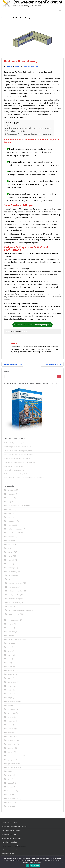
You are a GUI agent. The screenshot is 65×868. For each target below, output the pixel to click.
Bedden (10, 510)
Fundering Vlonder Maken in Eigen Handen (17, 458)
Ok (28, 865)
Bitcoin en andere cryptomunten (11, 838)
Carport (10, 548)
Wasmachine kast (13, 799)
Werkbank (11, 802)
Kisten (9, 678)
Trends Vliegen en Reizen (9, 834)
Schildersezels (12, 744)
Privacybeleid (35, 865)
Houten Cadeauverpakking (16, 640)
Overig (10, 606)
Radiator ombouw (13, 740)
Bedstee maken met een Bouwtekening (14, 846)
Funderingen (11, 568)
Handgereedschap (14, 595)
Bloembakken (12, 521)
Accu (10, 579)
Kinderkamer (11, 671)
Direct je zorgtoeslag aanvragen (11, 830)
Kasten (10, 659)
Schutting (10, 752)
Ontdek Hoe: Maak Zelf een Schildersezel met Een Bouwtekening (24, 478)
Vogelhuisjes (11, 791)
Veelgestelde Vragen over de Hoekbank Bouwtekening (29, 134)
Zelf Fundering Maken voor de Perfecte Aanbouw (20, 462)
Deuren (10, 556)
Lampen (10, 698)
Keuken (10, 667)
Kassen (10, 655)
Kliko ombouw (12, 682)
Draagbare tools (14, 587)
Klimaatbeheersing (14, 599)
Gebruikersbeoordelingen (17, 131)
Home (3, 18)
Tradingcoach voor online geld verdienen (14, 827)
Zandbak (10, 806)
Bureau (10, 544)
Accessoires (12, 575)
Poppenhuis (11, 729)
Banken (9, 18)
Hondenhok (11, 632)
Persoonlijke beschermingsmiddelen (20, 610)
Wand (9, 795)
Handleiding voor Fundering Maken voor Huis (18, 447)
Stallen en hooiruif (13, 768)
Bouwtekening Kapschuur (9, 842)
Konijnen (10, 686)
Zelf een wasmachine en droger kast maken (18, 474)
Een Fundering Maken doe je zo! (14, 466)
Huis (9, 647)
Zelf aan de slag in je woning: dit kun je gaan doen (20, 443)
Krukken (10, 694)
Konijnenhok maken (8, 854)
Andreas (17, 67)
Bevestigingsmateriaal (15, 583)
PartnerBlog (11, 713)
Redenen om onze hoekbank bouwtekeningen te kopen (29, 128)
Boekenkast (11, 525)
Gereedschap (12, 572)
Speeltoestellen (12, 764)
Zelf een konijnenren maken (10, 850)
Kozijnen (10, 690)
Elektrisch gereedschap (16, 591)
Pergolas (10, 717)
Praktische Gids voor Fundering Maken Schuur (19, 454)
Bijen (9, 513)
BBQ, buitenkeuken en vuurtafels (18, 506)
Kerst (9, 663)
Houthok (10, 643)
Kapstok (10, 651)
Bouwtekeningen (33, 67)
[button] (32, 325)
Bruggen (10, 541)
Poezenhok (11, 721)
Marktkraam (11, 709)
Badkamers (11, 494)
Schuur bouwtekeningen (15, 756)
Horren (10, 636)
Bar (9, 502)
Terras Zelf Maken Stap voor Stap (15, 470)
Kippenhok (11, 674)
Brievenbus (11, 537)
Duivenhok (11, 560)
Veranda (10, 787)
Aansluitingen (12, 490)
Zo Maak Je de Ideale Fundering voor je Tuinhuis (19, 451)
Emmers (10, 564)
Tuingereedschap (14, 614)
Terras (10, 779)
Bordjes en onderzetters (15, 529)
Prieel (9, 733)
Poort (9, 725)
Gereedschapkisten (13, 620)
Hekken (10, 628)
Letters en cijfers (13, 702)
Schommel (11, 748)
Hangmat (10, 624)
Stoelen (10, 771)
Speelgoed (11, 760)
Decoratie (11, 552)
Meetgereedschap (14, 603)
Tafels (9, 775)
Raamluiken (11, 737)
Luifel (9, 705)
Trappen (10, 783)
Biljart (9, 517)
